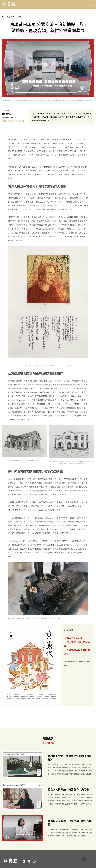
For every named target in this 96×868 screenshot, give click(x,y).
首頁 (3, 17)
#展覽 (8, 121)
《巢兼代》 (20, 17)
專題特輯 (10, 17)
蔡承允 (7, 111)
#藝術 (13, 121)
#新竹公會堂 (20, 121)
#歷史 (4, 121)
